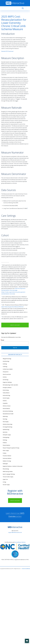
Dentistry (5, 377)
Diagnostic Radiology (7, 382)
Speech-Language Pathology (9, 474)
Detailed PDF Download (7, 51)
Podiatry (5, 453)
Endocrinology (6, 390)
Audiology (5, 364)
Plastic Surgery (6, 450)
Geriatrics (5, 401)
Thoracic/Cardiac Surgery (8, 477)
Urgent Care (5, 479)
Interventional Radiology (8, 411)
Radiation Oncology (7, 461)
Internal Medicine (6, 409)
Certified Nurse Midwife (8, 369)
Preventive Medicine (7, 456)
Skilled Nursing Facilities (8, 471)
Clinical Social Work (7, 374)
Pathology (5, 440)
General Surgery (6, 398)
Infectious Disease (7, 406)
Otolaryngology (6, 437)
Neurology (5, 419)
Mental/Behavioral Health (8, 414)
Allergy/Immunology (7, 359)
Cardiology (5, 367)
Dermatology (6, 380)
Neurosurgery (6, 422)
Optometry (5, 432)
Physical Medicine (6, 445)
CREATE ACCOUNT (15, 325)
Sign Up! (15, 348)
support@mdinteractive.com (15, 532)
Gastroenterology (6, 395)
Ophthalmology (6, 429)
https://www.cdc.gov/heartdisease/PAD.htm (12, 307)
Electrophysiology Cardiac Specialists (10, 385)
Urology (4, 482)
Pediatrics (5, 443)
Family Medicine (6, 393)
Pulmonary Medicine (7, 458)
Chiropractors (6, 372)
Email (3, 340)
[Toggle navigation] (28, 8)
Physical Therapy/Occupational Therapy (11, 448)
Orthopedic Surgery (7, 435)
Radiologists (5, 464)
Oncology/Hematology (7, 427)
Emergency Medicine (7, 388)
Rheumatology (6, 469)
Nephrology (5, 416)
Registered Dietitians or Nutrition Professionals (13, 466)
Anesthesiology (6, 361)
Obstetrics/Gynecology (7, 424)
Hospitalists (5, 403)
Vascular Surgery (6, 485)
